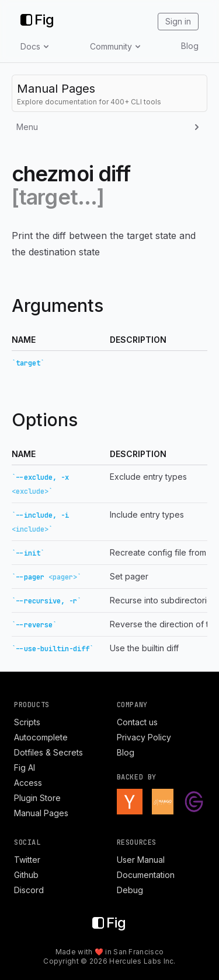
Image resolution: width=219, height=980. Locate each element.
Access (28, 783)
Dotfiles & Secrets (48, 752)
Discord (29, 890)
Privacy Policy (144, 737)
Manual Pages (41, 813)
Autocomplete (41, 737)
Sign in (178, 21)
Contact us (137, 722)
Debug (130, 890)
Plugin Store (37, 798)
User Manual (141, 860)
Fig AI (25, 768)
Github (26, 875)
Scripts (27, 722)
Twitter (27, 860)
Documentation (146, 875)
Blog (190, 46)
